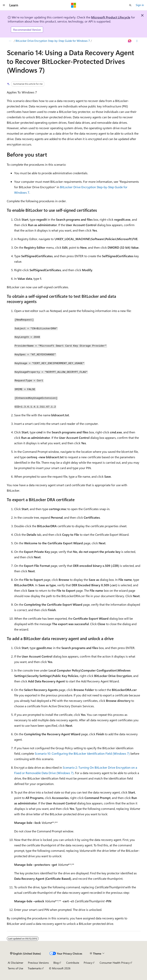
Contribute (73, 963)
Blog (56, 963)
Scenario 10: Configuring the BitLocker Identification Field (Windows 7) (82, 753)
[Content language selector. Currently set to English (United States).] (26, 954)
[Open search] (130, 5)
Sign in (140, 5)
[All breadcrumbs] (10, 41)
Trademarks (35, 968)
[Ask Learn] (130, 41)
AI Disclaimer (16, 963)
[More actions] (137, 41)
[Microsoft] (74, 5)
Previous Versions (38, 963)
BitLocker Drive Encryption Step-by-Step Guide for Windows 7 (53, 41)
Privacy (88, 963)
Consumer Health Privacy (115, 963)
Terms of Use (15, 968)
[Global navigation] (4, 5)
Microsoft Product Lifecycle (111, 17)
